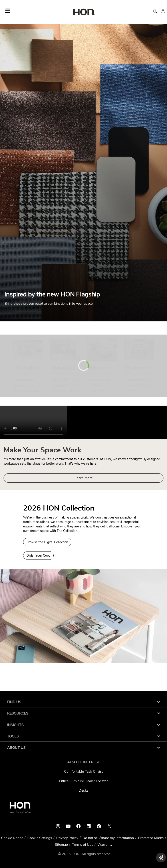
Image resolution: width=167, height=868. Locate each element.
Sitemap (61, 845)
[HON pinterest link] (99, 826)
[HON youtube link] (68, 826)
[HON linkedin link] (89, 826)
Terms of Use (83, 845)
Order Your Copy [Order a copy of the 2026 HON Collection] (38, 556)
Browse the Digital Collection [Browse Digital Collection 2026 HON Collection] (47, 542)
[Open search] (155, 11)
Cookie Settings (40, 838)
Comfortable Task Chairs (84, 772)
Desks (84, 790)
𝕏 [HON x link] (109, 826)
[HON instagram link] (58, 826)
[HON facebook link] (78, 826)
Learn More (84, 478)
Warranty (105, 845)
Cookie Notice (12, 838)
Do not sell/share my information (108, 838)
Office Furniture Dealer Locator (83, 781)
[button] (163, 11)
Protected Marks (151, 838)
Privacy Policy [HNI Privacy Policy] (67, 838)
